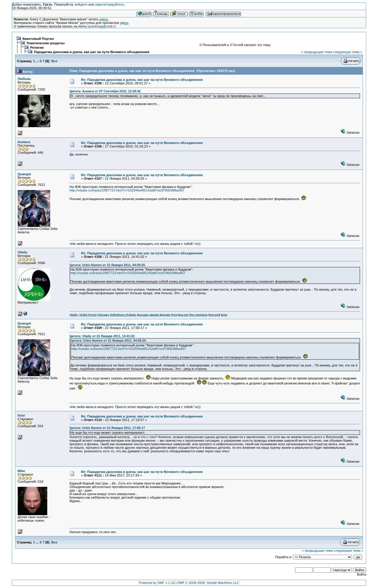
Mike (21, 471)
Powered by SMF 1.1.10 (157, 583)
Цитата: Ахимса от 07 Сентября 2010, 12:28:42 (105, 91)
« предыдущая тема (316, 52)
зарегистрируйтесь (110, 4)
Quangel (24, 174)
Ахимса (24, 142)
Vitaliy (23, 252)
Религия (37, 48)
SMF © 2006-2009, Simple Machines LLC (208, 583)
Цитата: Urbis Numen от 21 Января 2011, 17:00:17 (107, 428)
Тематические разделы (45, 43)
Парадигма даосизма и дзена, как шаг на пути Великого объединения (92, 52)
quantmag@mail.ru (102, 26)
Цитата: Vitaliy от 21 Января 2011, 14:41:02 (102, 336)
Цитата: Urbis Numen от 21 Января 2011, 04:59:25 (107, 265)
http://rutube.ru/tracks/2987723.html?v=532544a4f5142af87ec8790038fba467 (127, 190)
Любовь (24, 79)
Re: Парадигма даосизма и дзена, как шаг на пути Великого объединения (142, 80)
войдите (81, 4)
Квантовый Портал (38, 39)
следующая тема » (347, 52)
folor (21, 415)
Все (54, 61)
